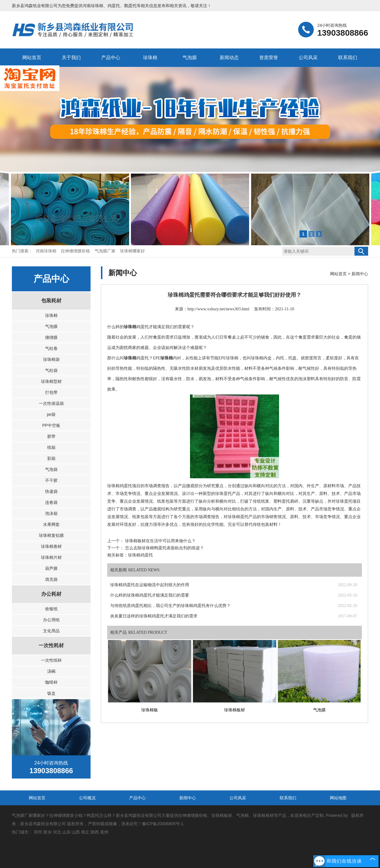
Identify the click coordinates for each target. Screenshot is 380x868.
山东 (66, 832)
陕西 (95, 832)
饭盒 (51, 693)
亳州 (104, 832)
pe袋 (51, 414)
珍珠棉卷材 (51, 546)
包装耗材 (51, 301)
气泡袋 (51, 469)
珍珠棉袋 (51, 359)
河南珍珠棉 (93, 6)
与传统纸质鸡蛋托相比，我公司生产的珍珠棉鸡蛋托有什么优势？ (170, 606)
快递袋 (51, 491)
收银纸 (51, 609)
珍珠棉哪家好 (132, 251)
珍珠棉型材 (51, 381)
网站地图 (338, 798)
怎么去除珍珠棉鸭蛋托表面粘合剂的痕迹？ (164, 548)
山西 (76, 832)
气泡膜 (190, 58)
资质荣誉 (269, 58)
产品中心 (111, 58)
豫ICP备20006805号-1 (163, 824)
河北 (57, 832)
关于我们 (71, 58)
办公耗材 (51, 594)
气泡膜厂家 (106, 251)
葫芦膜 (51, 568)
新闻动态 (229, 58)
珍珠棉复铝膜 (51, 535)
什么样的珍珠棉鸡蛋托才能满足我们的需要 (150, 595)
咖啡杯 (51, 682)
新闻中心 (360, 274)
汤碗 (51, 671)
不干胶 (51, 480)
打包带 (51, 392)
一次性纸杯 (51, 660)
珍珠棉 (150, 58)
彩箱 (51, 458)
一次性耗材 (51, 646)
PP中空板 (51, 425)
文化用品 (51, 631)
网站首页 (32, 58)
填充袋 (51, 579)
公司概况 (87, 798)
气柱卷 (51, 348)
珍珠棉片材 (51, 557)
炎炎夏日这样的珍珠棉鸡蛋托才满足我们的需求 (154, 616)
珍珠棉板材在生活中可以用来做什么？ (160, 541)
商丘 (85, 832)
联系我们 (348, 58)
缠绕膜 (51, 337)
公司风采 (308, 58)
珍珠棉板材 (235, 710)
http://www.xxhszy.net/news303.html (218, 309)
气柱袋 (51, 370)
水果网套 (51, 524)
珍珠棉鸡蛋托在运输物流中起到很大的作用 (150, 585)
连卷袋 (51, 502)
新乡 (47, 832)
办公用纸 (51, 620)
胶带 (51, 436)
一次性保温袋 (51, 403)
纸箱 (51, 447)
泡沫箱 (51, 513)
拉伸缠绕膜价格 (76, 251)
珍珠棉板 (150, 710)
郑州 (38, 832)
